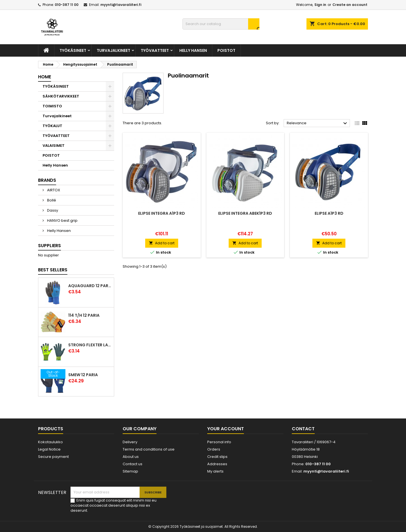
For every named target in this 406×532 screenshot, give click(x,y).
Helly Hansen (193, 50)
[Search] (221, 24)
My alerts (215, 471)
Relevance (318, 123)
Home (45, 77)
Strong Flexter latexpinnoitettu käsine (90, 345)
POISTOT (226, 50)
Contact (303, 429)
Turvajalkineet (113, 50)
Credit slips (217, 457)
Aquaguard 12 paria (90, 286)
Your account (226, 429)
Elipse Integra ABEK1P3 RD (245, 213)
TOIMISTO (52, 106)
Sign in (320, 5)
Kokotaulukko (50, 442)
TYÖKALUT (52, 126)
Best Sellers (53, 270)
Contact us (133, 464)
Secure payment (53, 457)
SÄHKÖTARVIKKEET (61, 96)
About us (131, 457)
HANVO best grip (62, 220)
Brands (47, 180)
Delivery (130, 442)
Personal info (219, 442)
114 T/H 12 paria (84, 315)
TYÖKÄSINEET (73, 50)
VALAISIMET (54, 146)
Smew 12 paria (83, 375)
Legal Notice (49, 449)
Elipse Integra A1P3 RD (162, 213)
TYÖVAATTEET (155, 50)
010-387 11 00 (67, 5)
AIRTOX (53, 190)
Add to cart (162, 243)
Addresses (217, 464)
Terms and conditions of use (149, 449)
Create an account (350, 5)
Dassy (52, 210)
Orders (214, 449)
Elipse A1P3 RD (329, 213)
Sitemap (130, 471)
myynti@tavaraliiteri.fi (121, 5)
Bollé (51, 200)
